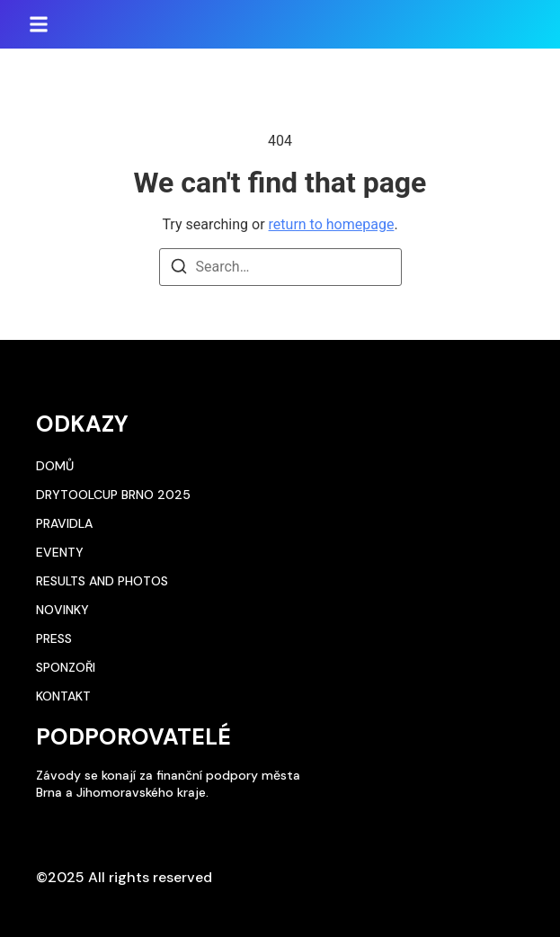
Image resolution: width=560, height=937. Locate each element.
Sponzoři (66, 667)
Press (54, 638)
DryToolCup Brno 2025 (113, 495)
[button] (39, 24)
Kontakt (63, 696)
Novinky (62, 610)
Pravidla (64, 523)
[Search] (179, 269)
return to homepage (332, 224)
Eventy (60, 552)
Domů (55, 466)
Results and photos (102, 581)
